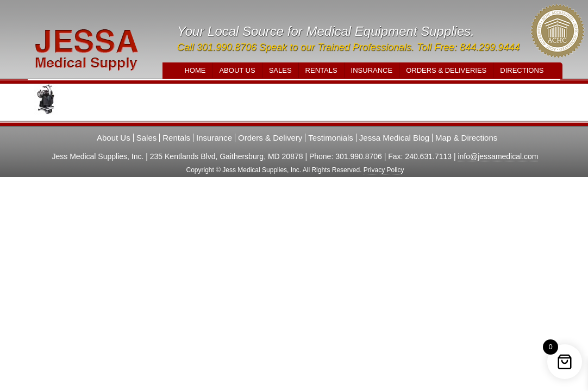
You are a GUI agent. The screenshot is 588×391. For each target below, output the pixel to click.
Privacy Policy (384, 170)
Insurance (372, 70)
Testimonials (331, 138)
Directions (522, 70)
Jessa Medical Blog (394, 138)
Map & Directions (466, 138)
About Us (237, 70)
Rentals (321, 70)
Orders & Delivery (270, 138)
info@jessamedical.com (498, 156)
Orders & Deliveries (446, 70)
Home (195, 70)
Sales (280, 70)
